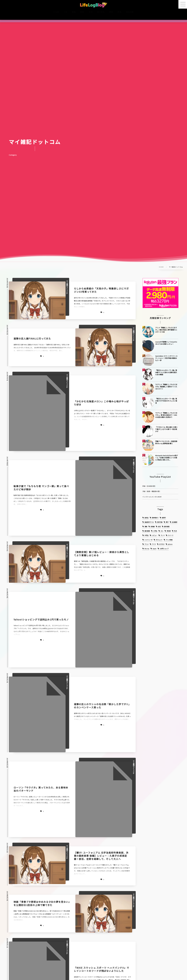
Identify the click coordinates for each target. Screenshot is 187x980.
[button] (183, 4)
